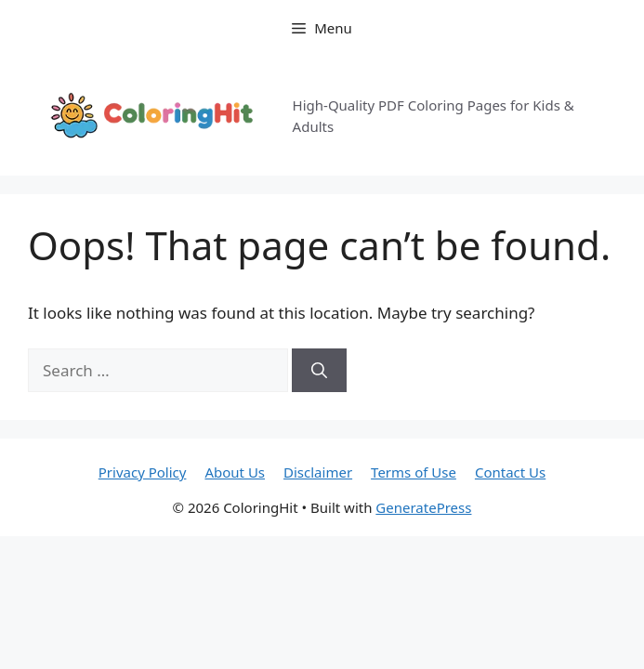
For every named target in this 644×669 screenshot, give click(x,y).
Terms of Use (414, 472)
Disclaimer (318, 472)
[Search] (319, 371)
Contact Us (510, 472)
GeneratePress (423, 507)
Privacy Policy (143, 472)
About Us (235, 472)
